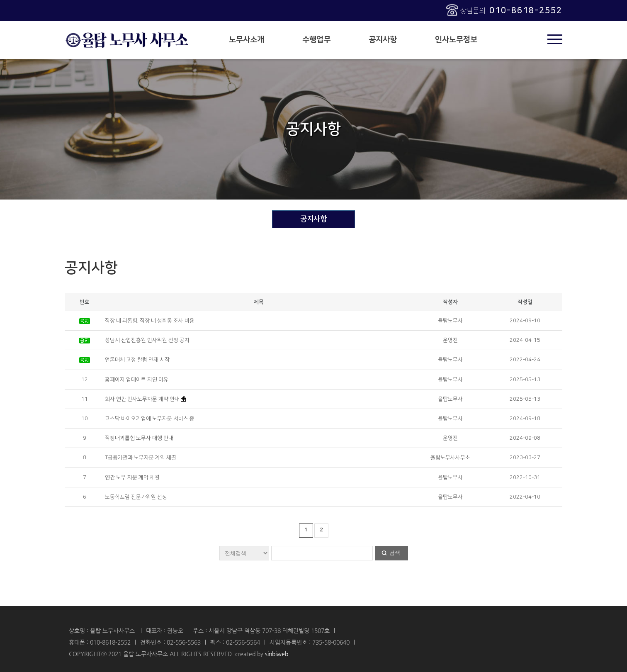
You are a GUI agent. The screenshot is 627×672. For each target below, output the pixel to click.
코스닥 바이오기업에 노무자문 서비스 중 (150, 419)
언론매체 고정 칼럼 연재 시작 (137, 360)
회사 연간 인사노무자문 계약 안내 (142, 399)
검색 (395, 553)
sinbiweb (277, 654)
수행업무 (316, 40)
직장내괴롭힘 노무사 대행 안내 (139, 438)
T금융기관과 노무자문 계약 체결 (141, 458)
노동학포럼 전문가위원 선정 (136, 497)
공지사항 (383, 40)
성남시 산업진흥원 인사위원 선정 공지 (147, 340)
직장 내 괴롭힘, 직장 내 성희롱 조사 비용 (150, 321)
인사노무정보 (456, 40)
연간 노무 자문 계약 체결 (132, 477)
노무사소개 (247, 40)
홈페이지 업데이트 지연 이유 (137, 380)
